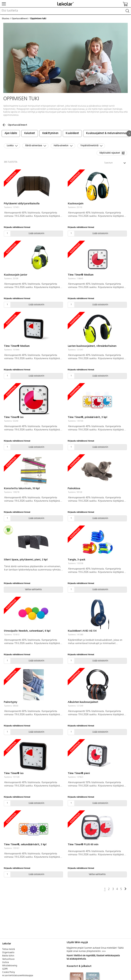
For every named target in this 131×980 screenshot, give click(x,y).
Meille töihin (8, 956)
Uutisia (5, 962)
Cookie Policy (8, 972)
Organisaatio (8, 953)
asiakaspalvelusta (78, 959)
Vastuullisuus (8, 959)
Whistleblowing (10, 966)
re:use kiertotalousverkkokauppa (18, 976)
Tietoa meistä (8, 949)
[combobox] (65, 11)
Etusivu (6, 18)
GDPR (5, 969)
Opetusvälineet (20, 18)
